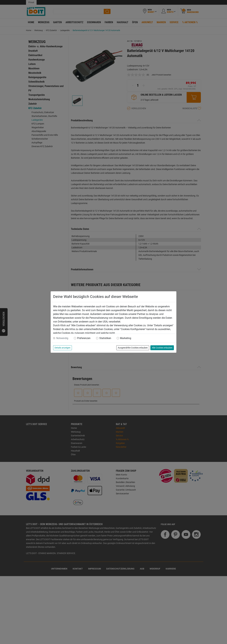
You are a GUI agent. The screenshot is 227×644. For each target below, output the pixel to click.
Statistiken (105, 338)
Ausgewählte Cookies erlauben (133, 348)
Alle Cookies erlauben (162, 348)
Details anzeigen (63, 348)
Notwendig (62, 338)
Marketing (126, 338)
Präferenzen (84, 338)
